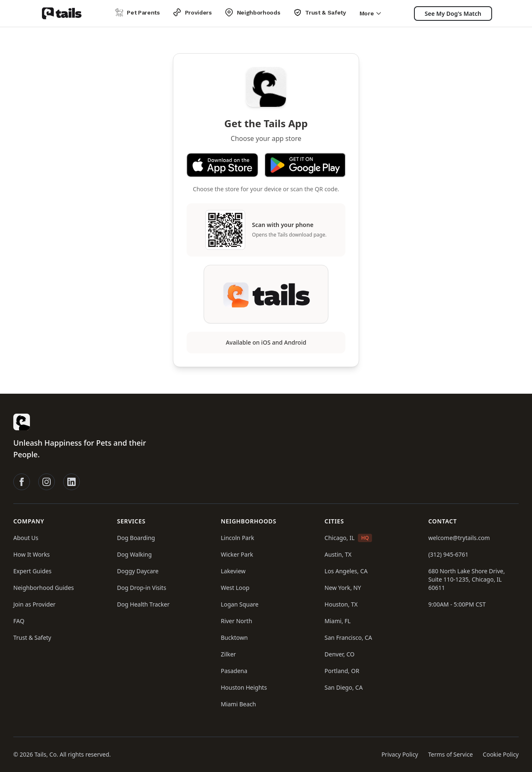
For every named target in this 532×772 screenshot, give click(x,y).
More (371, 13)
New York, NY (343, 588)
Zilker (228, 654)
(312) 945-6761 (448, 554)
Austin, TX (338, 554)
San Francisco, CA (349, 638)
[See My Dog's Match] (453, 14)
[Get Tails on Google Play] (305, 165)
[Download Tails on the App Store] (222, 165)
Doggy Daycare (138, 571)
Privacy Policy (400, 754)
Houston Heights (244, 687)
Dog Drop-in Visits (142, 588)
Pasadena (234, 671)
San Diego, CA (344, 687)
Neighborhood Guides (44, 588)
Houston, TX (341, 604)
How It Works (32, 554)
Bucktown (234, 638)
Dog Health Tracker (143, 604)
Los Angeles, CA (346, 571)
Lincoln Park (237, 538)
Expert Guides (32, 571)
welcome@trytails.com (459, 538)
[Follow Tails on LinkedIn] (71, 482)
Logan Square (240, 604)
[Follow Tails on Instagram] (47, 482)
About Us (26, 538)
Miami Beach (238, 704)
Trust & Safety (32, 638)
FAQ (19, 621)
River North (236, 621)
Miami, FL (338, 621)
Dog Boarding (136, 538)
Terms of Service (451, 754)
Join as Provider (34, 604)
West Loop (235, 588)
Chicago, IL (340, 538)
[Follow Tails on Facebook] (22, 482)
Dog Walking (135, 554)
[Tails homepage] (62, 13)
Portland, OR (342, 671)
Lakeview (233, 571)
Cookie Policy (501, 754)
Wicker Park (237, 554)
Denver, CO (340, 654)
